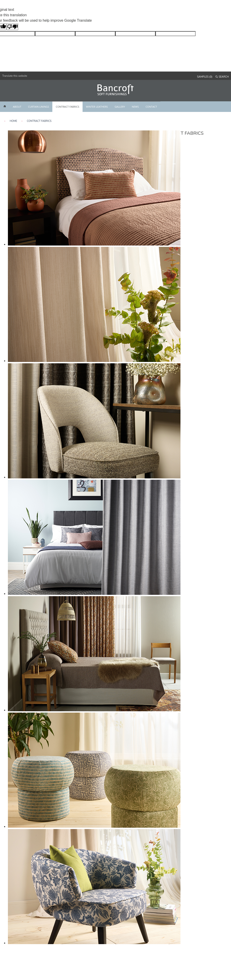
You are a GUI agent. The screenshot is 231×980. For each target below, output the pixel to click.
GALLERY (120, 107)
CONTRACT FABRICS (67, 107)
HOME (13, 121)
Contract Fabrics (39, 121)
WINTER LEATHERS (97, 107)
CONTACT (151, 107)
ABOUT (17, 107)
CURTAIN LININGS (38, 107)
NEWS (135, 107)
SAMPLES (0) (205, 77)
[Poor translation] (12, 27)
